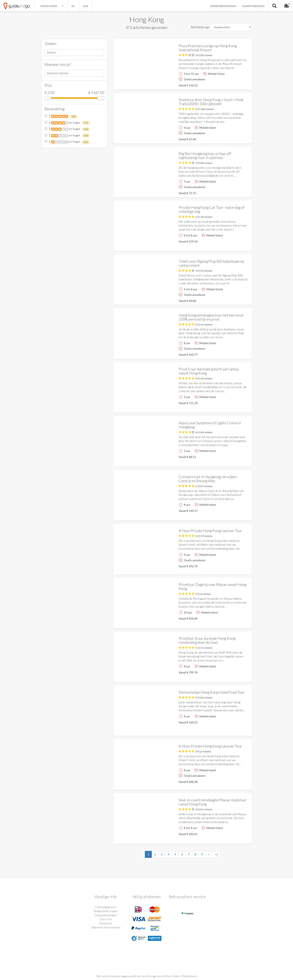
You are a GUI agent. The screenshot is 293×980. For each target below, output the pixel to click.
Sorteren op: (200, 27)
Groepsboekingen (223, 6)
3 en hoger (67, 129)
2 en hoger (67, 136)
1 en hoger (67, 142)
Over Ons (106, 919)
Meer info (237, 83)
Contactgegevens (106, 907)
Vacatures (106, 923)
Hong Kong (147, 19)
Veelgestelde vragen (106, 911)
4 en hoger (67, 123)
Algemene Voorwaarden (106, 927)
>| (216, 854)
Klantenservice (254, 6)
